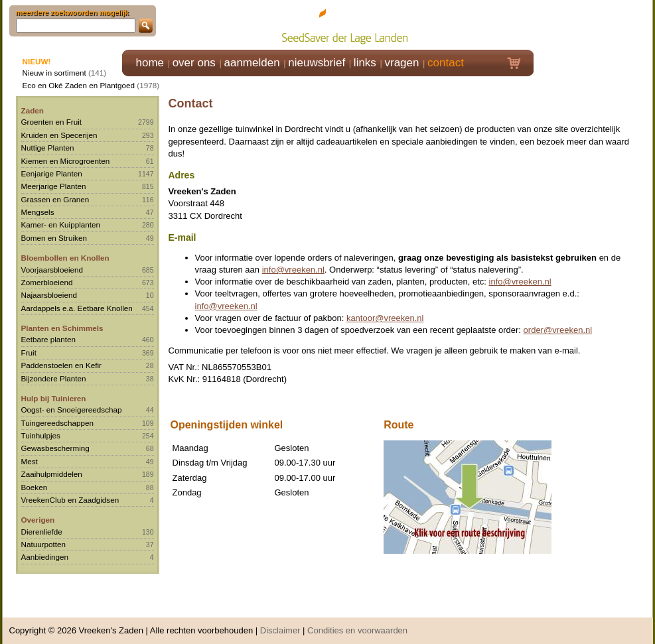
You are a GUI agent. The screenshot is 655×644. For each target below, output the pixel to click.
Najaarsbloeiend (49, 295)
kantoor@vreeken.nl (385, 318)
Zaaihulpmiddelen (52, 474)
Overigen (38, 520)
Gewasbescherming (55, 448)
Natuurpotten (44, 544)
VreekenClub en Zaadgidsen (70, 500)
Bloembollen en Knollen (65, 258)
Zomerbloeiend (47, 282)
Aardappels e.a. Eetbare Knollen (77, 308)
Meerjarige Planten (54, 186)
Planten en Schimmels (62, 328)
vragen (402, 63)
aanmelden (252, 63)
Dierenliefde (42, 532)
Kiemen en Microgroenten (66, 161)
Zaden (33, 110)
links (365, 63)
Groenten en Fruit (52, 122)
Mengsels (38, 212)
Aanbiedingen (45, 557)
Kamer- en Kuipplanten (61, 225)
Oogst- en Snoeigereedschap (72, 410)
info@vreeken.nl (293, 270)
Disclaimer (280, 624)
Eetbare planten (49, 339)
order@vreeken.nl (558, 330)
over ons (194, 63)
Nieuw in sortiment (54, 73)
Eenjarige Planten (52, 173)
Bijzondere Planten (54, 378)
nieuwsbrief (317, 63)
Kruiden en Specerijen (59, 135)
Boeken (35, 487)
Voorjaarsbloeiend (52, 270)
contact (446, 63)
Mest (30, 461)
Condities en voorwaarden (357, 624)
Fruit (29, 353)
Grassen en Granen (55, 199)
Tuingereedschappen (57, 423)
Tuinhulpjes (41, 435)
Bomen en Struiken (54, 238)
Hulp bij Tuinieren (54, 398)
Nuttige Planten (48, 148)
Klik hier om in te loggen (594, 24)
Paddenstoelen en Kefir (62, 365)
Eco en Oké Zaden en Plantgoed (79, 85)
